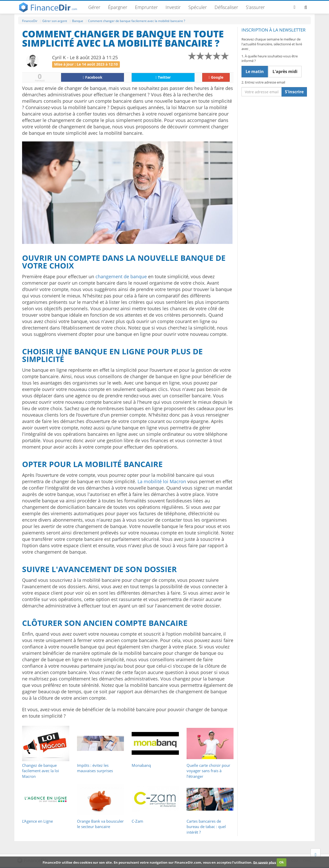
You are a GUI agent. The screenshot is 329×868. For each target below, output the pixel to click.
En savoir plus (265, 862)
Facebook (93, 77)
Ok (282, 862)
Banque (78, 21)
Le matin (255, 71)
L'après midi (285, 71)
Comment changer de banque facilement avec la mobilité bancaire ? (137, 21)
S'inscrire (294, 92)
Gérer (94, 7)
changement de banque (121, 276)
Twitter (163, 77)
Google (216, 77)
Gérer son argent (55, 21)
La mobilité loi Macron (162, 481)
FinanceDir (30, 21)
